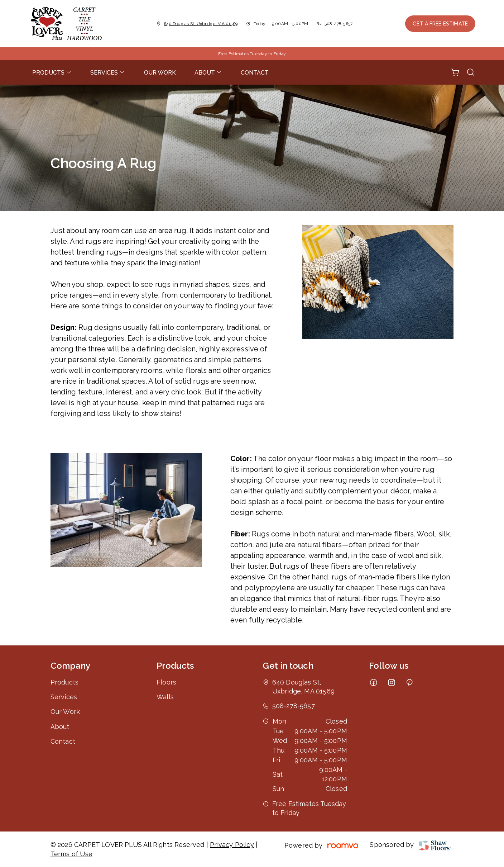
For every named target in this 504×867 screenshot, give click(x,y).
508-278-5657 (339, 24)
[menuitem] (52, 72)
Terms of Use (71, 854)
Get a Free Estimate (440, 24)
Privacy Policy (232, 845)
